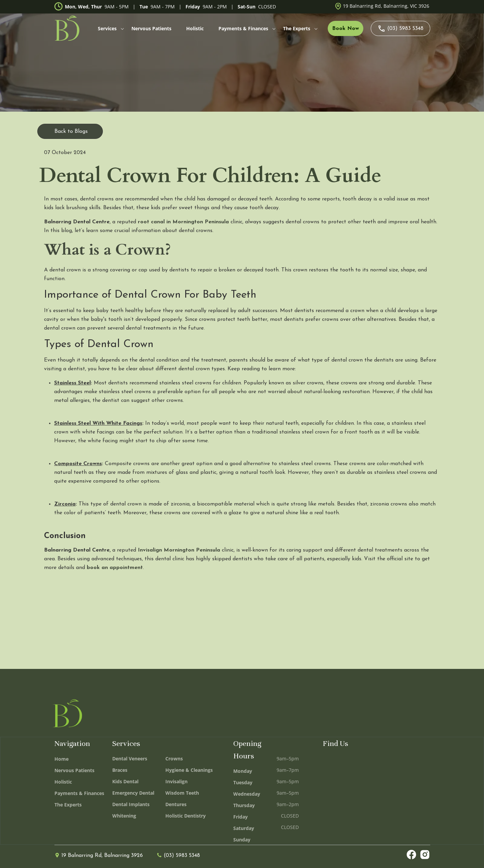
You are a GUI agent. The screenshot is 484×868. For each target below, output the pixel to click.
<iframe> (376, 792)
